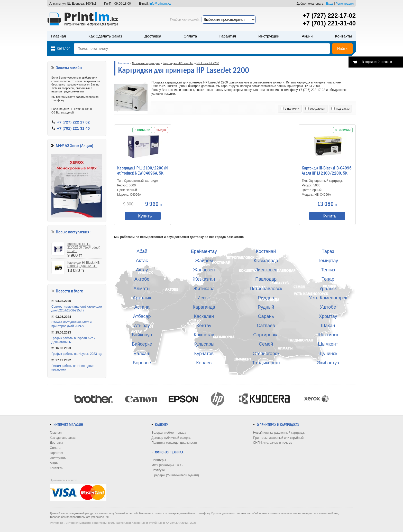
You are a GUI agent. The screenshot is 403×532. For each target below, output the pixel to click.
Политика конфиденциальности (174, 443)
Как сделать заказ (105, 36)
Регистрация (345, 4)
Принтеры (159, 460)
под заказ (340, 109)
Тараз (328, 251)
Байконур (142, 335)
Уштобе (328, 307)
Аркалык (142, 298)
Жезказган (204, 279)
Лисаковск (266, 270)
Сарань (266, 316)
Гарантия (228, 36)
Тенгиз (328, 270)
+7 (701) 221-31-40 (329, 23)
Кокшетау (204, 335)
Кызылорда (266, 261)
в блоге (77, 291)
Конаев (204, 363)
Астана (142, 307)
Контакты (344, 36)
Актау (142, 270)
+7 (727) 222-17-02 (329, 16)
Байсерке (142, 344)
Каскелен (204, 316)
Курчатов (204, 354)
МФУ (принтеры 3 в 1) (167, 465)
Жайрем (204, 261)
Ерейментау (204, 251)
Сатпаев (266, 326)
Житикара (204, 289)
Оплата (190, 36)
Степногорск (266, 354)
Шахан (328, 326)
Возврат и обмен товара (169, 433)
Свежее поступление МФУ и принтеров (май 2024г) (72, 324)
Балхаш (142, 354)
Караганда (204, 307)
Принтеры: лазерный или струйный (278, 438)
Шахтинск (328, 335)
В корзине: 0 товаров (377, 62)
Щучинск (328, 354)
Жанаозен (204, 270)
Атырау (142, 326)
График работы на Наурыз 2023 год (77, 354)
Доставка (153, 36)
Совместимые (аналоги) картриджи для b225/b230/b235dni (77, 308)
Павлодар (266, 279)
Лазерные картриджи (146, 63)
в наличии (290, 109)
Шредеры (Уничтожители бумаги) (175, 475)
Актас (142, 261)
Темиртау (328, 261)
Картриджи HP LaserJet (178, 63)
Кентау (204, 326)
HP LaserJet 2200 (208, 63)
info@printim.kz (160, 4)
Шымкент (328, 344)
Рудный (266, 307)
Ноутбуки (158, 470)
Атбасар (142, 316)
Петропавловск (266, 289)
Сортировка (266, 335)
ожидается (315, 109)
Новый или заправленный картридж (279, 433)
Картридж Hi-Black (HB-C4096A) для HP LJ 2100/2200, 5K (327, 171)
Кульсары (204, 344)
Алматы (142, 289)
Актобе (142, 279)
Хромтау (328, 316)
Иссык (204, 298)
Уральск (328, 289)
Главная (59, 36)
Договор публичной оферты (171, 438)
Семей (266, 344)
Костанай (266, 251)
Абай (142, 251)
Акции (307, 36)
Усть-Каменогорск (328, 298)
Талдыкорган (266, 363)
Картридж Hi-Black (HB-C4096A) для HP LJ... (84, 264)
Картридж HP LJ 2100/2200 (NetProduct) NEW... (84, 248)
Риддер (266, 298)
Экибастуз (328, 363)
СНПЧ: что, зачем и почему (273, 443)
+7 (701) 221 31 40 (73, 128)
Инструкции (269, 36)
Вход (330, 4)
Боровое (142, 363)
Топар (328, 279)
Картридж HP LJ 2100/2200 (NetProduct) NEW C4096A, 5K (143, 171)
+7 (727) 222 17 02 (73, 122)
